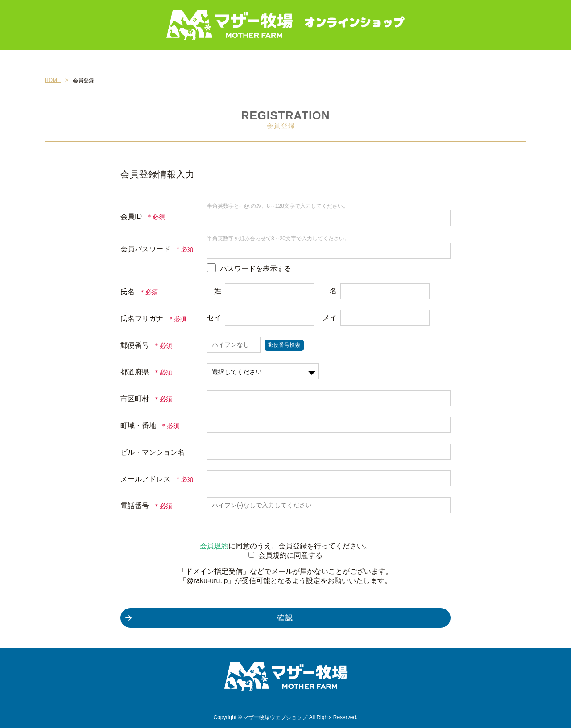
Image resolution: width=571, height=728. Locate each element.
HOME (53, 80)
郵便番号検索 (284, 345)
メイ (330, 318)
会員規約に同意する (290, 555)
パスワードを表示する (256, 269)
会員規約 (214, 546)
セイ (214, 318)
